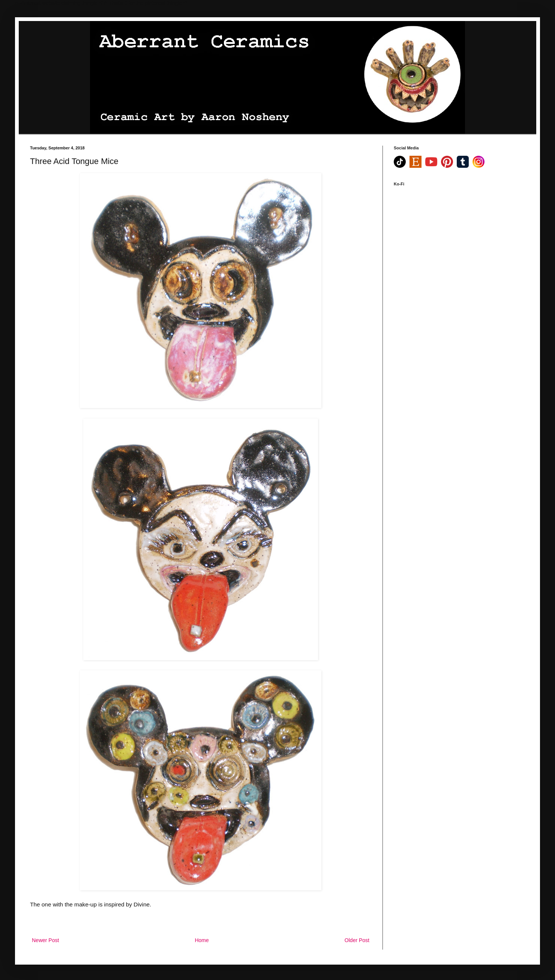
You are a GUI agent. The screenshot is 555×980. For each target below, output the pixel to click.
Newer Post (45, 940)
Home (202, 940)
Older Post (357, 940)
